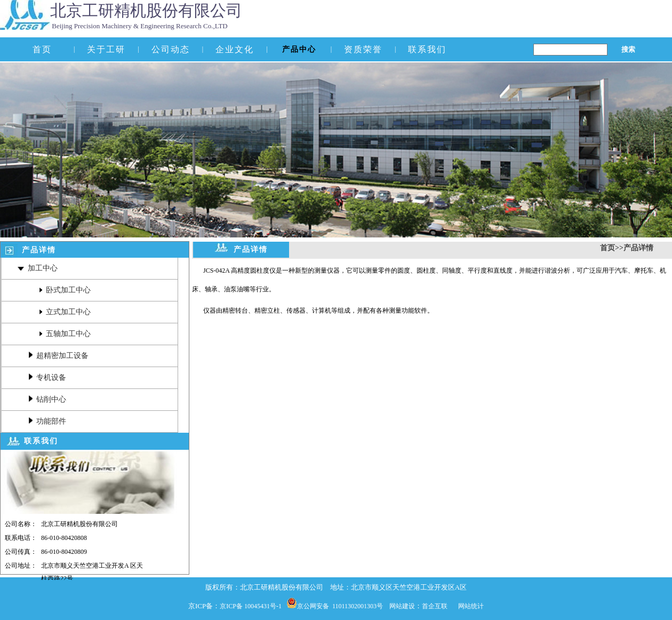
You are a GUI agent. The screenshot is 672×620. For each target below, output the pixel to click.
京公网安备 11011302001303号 (343, 606)
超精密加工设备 (58, 356)
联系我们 (427, 49)
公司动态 (171, 49)
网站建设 (402, 606)
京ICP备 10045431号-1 (253, 606)
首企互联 (435, 606)
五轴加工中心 (65, 334)
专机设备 (47, 377)
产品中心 (299, 49)
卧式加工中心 (65, 290)
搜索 (628, 48)
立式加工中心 (65, 312)
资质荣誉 (363, 49)
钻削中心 (47, 399)
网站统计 (471, 606)
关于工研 (106, 49)
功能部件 (47, 421)
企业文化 (235, 49)
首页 (42, 49)
